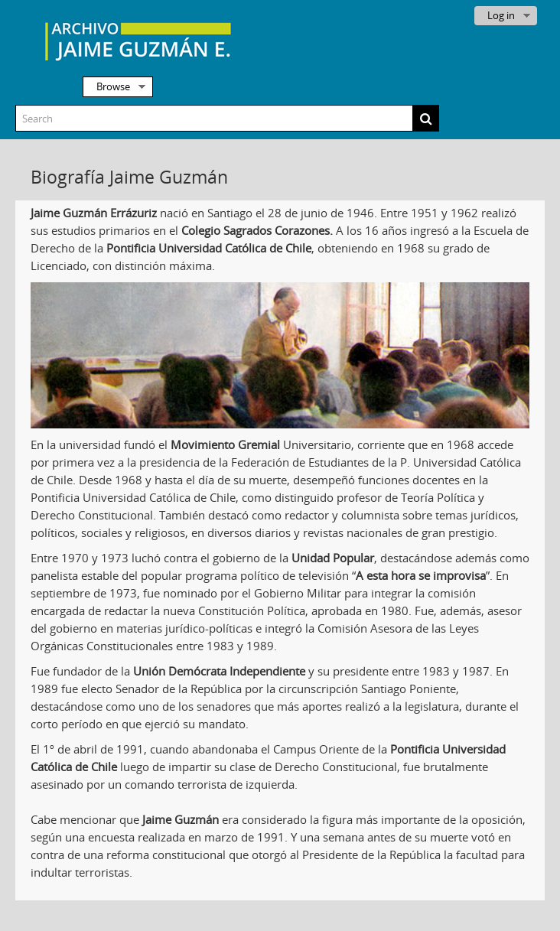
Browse (113, 86)
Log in (501, 15)
